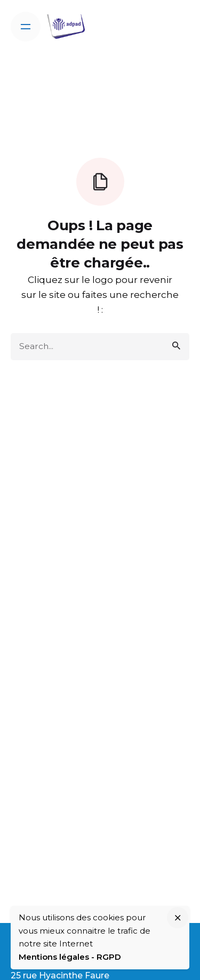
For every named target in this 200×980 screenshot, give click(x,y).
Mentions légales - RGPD (70, 957)
